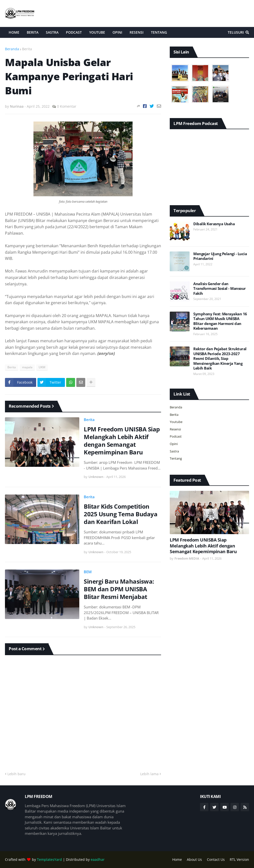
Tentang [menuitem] (159, 32)
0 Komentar (67, 106)
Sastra (174, 451)
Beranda (12, 49)
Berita (27, 49)
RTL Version (239, 859)
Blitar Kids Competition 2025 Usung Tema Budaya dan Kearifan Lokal (121, 514)
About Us (194, 859)
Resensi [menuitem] (137, 32)
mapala (27, 367)
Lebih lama (149, 774)
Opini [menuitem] (117, 32)
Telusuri (236, 32)
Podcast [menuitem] (74, 32)
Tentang (176, 458)
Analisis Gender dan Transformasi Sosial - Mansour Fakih (220, 289)
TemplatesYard (49, 859)
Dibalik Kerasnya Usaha (214, 224)
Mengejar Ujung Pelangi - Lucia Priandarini (220, 256)
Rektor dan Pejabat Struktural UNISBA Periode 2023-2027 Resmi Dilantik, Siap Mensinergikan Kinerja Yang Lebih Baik (220, 359)
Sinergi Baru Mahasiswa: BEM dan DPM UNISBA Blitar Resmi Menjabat (119, 589)
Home (177, 859)
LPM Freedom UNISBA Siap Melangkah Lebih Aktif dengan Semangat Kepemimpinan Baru (122, 441)
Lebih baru (16, 774)
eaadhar (98, 859)
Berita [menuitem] (33, 32)
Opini (174, 444)
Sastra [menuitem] (52, 32)
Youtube (176, 422)
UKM (42, 367)
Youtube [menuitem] (97, 32)
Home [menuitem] (14, 32)
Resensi (175, 429)
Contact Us (216, 859)
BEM (88, 572)
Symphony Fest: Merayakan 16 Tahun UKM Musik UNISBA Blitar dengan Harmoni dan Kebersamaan (220, 321)
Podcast (176, 436)
